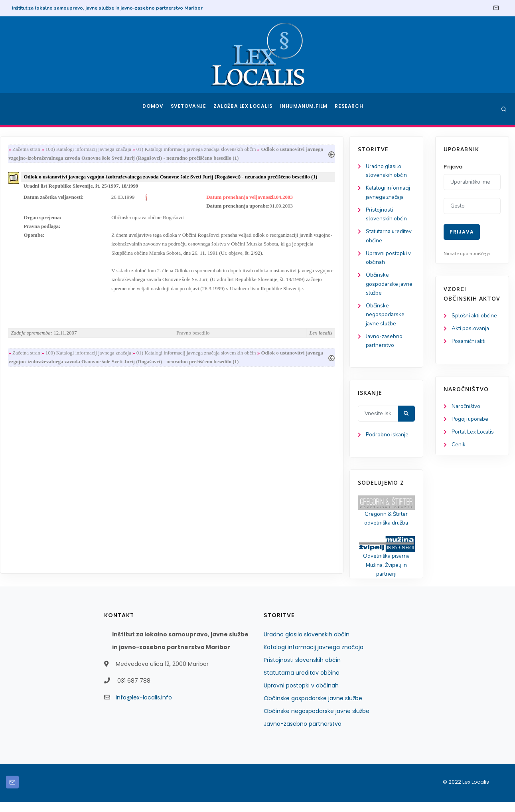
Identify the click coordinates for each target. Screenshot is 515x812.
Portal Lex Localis (474, 434)
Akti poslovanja (471, 329)
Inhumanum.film (305, 109)
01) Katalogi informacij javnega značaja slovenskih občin (284, 150)
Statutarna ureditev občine (302, 683)
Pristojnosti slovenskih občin (302, 670)
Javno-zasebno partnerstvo (303, 734)
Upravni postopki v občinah (301, 695)
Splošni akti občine (475, 316)
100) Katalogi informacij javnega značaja (177, 150)
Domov (154, 109)
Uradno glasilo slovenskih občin (307, 644)
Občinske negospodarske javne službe (42, 320)
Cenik (459, 447)
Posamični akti (469, 342)
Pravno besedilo (279, 339)
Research (350, 109)
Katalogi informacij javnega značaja (314, 657)
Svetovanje (191, 109)
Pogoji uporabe (471, 421)
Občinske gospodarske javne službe (46, 288)
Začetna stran (114, 150)
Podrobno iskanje (44, 443)
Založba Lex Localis (245, 109)
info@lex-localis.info (144, 707)
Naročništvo (467, 408)
